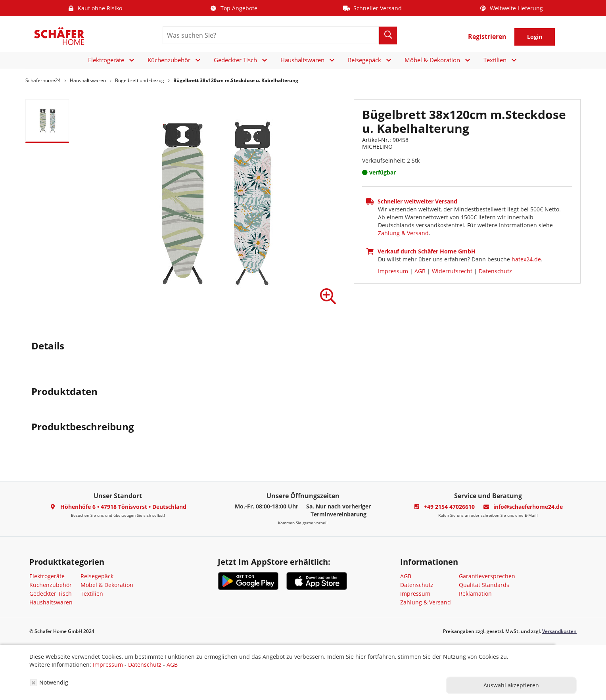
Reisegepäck (364, 60)
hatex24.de (526, 259)
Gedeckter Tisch (235, 60)
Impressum (393, 271)
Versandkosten (559, 631)
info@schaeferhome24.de (528, 507)
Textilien (495, 60)
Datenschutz (495, 271)
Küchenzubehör (169, 60)
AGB (420, 271)
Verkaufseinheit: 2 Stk (391, 160)
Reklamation (475, 594)
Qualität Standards (484, 585)
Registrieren (487, 36)
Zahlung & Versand (403, 233)
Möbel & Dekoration (432, 60)
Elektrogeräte (106, 60)
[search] (271, 35)
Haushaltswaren (302, 60)
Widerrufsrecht (452, 271)
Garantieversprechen (487, 576)
